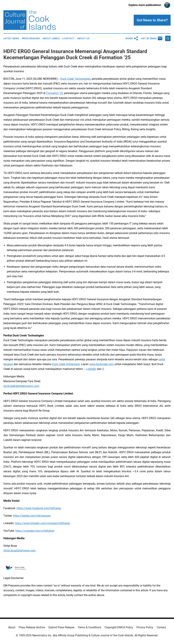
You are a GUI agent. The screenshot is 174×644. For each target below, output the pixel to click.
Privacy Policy (145, 627)
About (12, 627)
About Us (83, 38)
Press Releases (31, 38)
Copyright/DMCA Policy (119, 627)
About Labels (51, 38)
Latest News (11, 38)
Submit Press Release (61, 627)
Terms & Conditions (89, 627)
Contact (68, 38)
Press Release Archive (32, 627)
